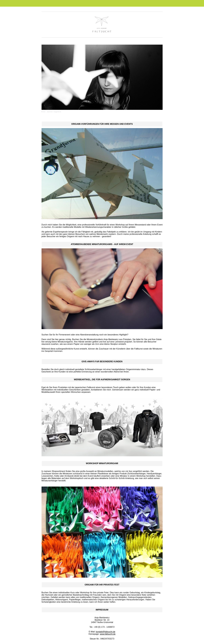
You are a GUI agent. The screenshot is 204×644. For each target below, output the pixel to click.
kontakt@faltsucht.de (106, 632)
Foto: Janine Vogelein (51, 112)
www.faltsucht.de (108, 634)
